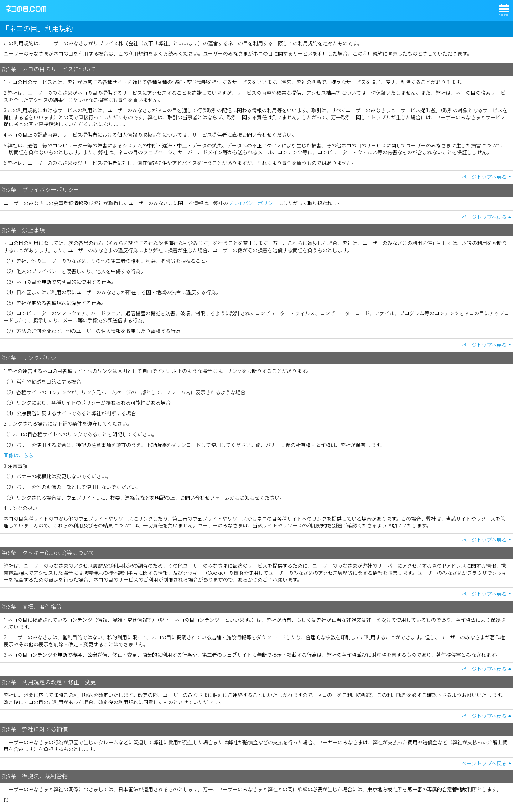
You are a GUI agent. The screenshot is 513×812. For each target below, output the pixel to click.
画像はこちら (19, 456)
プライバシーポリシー (253, 203)
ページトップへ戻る (484, 177)
